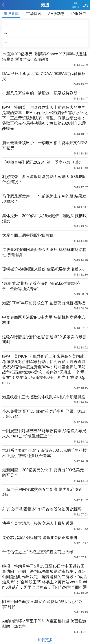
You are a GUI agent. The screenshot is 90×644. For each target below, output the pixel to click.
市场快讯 (34, 14)
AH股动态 (56, 14)
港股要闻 (11, 14)
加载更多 (45, 640)
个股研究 (79, 14)
